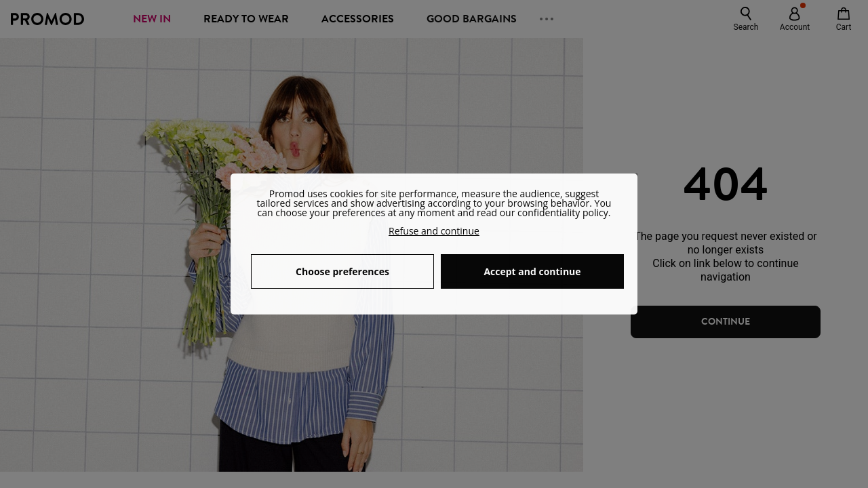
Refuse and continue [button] (434, 231)
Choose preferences (342, 271)
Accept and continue (532, 271)
